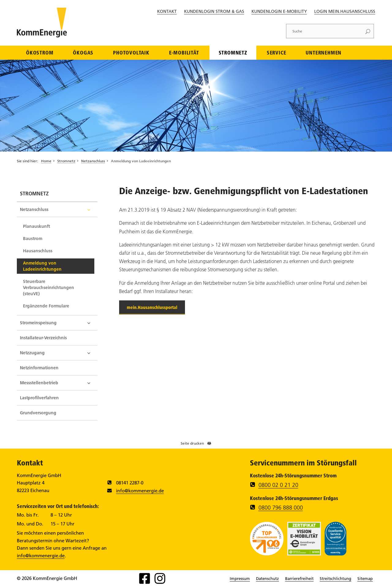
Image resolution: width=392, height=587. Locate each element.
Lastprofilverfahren (39, 398)
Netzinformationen (39, 368)
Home (46, 161)
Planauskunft (36, 226)
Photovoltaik (131, 53)
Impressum (240, 578)
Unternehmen (324, 53)
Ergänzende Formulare (46, 306)
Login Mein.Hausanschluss (345, 11)
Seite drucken (196, 443)
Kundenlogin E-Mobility (279, 11)
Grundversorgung (38, 413)
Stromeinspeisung (38, 323)
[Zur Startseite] (42, 36)
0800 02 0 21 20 (278, 485)
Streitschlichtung (335, 578)
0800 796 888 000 (281, 508)
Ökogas (83, 53)
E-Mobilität (184, 53)
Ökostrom (40, 53)
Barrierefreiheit (299, 578)
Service (277, 53)
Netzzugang (32, 353)
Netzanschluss (93, 161)
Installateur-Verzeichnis (43, 338)
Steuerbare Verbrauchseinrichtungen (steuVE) (49, 288)
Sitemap (365, 578)
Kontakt (167, 11)
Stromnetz (233, 53)
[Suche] (324, 31)
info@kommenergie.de (140, 491)
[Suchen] (368, 31)
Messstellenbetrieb (39, 383)
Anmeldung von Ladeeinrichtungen (141, 161)
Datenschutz (268, 578)
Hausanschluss (38, 251)
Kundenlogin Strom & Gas (214, 11)
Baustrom (33, 239)
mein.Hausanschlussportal (152, 307)
